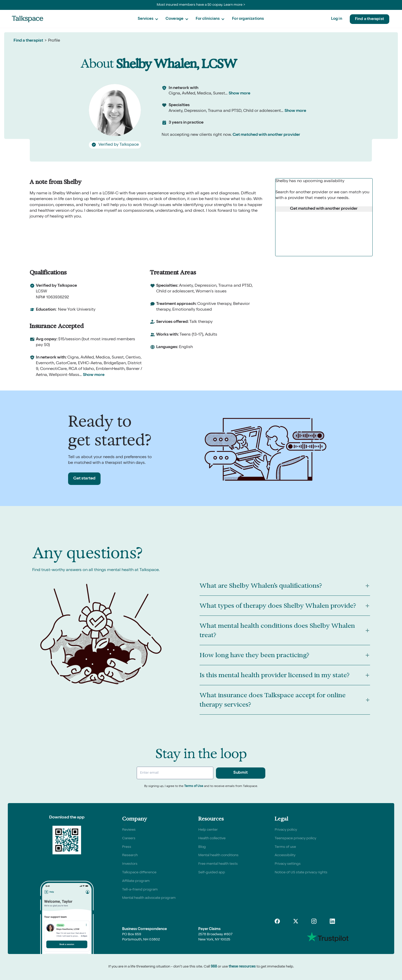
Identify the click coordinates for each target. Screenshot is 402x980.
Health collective (212, 838)
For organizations (248, 19)
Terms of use (285, 847)
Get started (84, 479)
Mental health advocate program (149, 898)
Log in (337, 19)
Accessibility (285, 855)
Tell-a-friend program (140, 890)
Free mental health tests (218, 864)
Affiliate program (136, 881)
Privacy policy (286, 830)
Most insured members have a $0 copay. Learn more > (201, 5)
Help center (208, 830)
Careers (129, 838)
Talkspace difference (139, 873)
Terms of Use (194, 786)
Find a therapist (370, 19)
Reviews (129, 830)
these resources (242, 967)
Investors (130, 864)
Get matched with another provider (266, 135)
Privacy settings (288, 864)
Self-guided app (212, 873)
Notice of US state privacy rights (301, 873)
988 (214, 967)
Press (127, 847)
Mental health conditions (218, 855)
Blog (202, 847)
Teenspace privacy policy (295, 838)
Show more (239, 94)
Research (130, 855)
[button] (148, 19)
